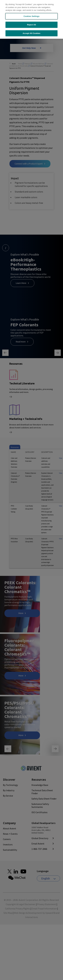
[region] (31, 19)
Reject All (31, 25)
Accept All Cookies (31, 33)
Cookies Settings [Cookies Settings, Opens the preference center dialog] (31, 16)
